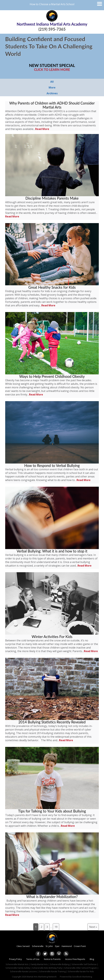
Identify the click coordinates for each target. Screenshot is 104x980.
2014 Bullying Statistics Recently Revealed (52, 722)
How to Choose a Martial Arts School (52, 4)
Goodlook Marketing (82, 977)
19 (56, 927)
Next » (93, 927)
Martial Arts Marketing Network (42, 977)
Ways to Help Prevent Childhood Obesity (52, 376)
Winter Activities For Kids (52, 637)
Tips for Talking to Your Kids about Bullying (52, 811)
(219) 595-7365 (52, 29)
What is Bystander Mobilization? (52, 897)
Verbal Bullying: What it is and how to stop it (52, 551)
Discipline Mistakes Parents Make (52, 198)
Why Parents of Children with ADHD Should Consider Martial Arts (52, 105)
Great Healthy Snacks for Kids (52, 287)
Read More (42, 129)
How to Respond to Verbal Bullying (52, 466)
